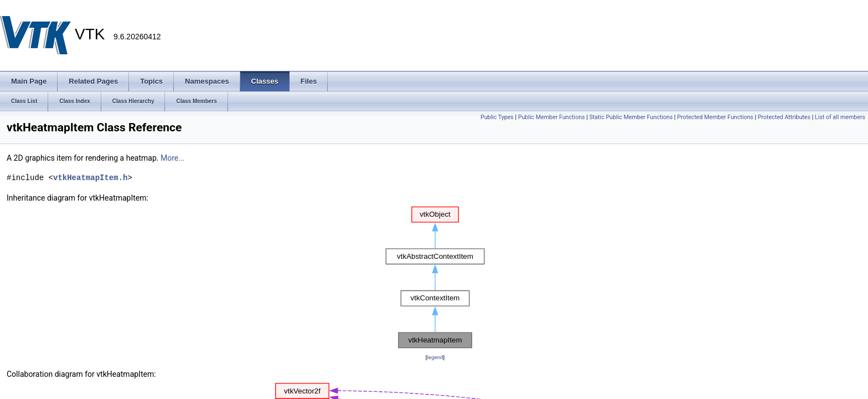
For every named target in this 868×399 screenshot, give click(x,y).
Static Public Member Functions (631, 117)
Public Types (497, 117)
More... (172, 158)
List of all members (840, 117)
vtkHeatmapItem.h (90, 178)
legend (435, 357)
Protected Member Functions (715, 117)
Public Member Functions (552, 117)
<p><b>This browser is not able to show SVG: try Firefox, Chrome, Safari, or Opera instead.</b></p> (435, 278)
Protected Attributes (784, 117)
